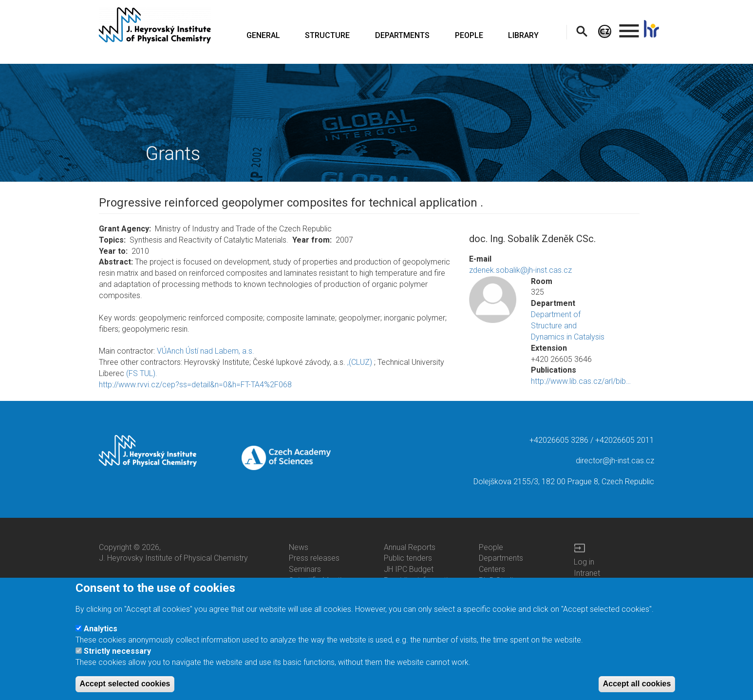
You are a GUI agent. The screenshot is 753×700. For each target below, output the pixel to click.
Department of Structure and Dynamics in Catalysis (568, 326)
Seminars (305, 569)
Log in (584, 562)
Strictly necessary (117, 658)
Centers (492, 569)
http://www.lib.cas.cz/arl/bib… (581, 381)
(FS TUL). (142, 373)
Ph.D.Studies (500, 580)
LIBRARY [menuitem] (523, 35)
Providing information (420, 580)
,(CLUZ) (360, 362)
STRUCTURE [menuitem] (327, 35)
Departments (501, 558)
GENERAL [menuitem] (263, 35)
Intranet (587, 573)
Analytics (101, 635)
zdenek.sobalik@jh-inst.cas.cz (520, 270)
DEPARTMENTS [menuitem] (402, 35)
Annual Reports (410, 547)
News (299, 547)
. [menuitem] (629, 27)
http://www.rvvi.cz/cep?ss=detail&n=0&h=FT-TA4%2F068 (195, 385)
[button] (493, 300)
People (491, 547)
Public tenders (408, 558)
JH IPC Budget (409, 569)
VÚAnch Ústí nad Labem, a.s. (206, 351)
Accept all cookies (637, 690)
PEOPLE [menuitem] (469, 35)
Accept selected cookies (125, 690)
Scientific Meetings (321, 580)
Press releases (314, 558)
